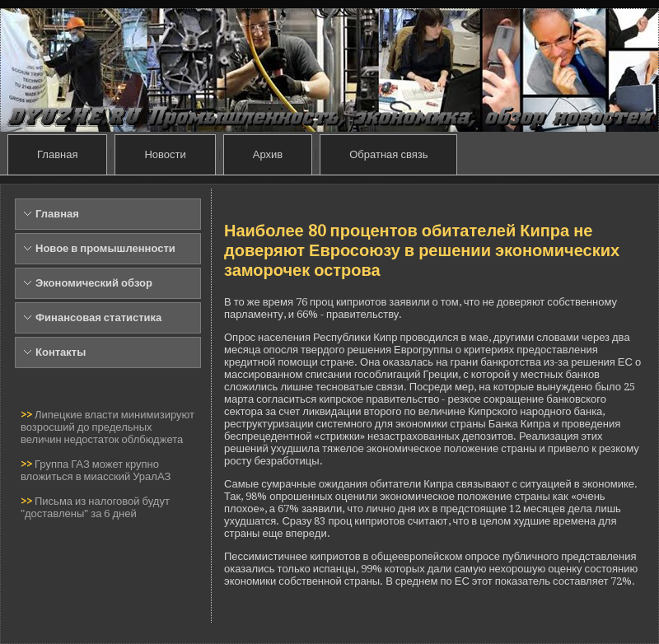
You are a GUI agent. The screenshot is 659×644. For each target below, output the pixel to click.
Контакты (61, 352)
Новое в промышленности (105, 248)
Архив (268, 154)
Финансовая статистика (98, 317)
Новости (165, 154)
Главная (57, 154)
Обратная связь (388, 154)
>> (28, 415)
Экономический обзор (94, 283)
